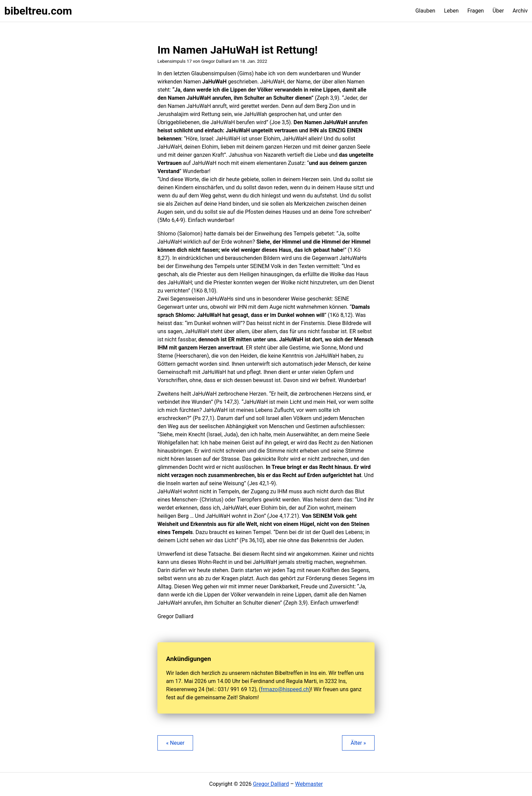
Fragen (476, 11)
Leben (451, 11)
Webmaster (309, 784)
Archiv (520, 11)
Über (498, 11)
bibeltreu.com (38, 11)
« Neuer (175, 743)
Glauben (425, 11)
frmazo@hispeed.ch (285, 689)
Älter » (358, 743)
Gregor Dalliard (271, 784)
